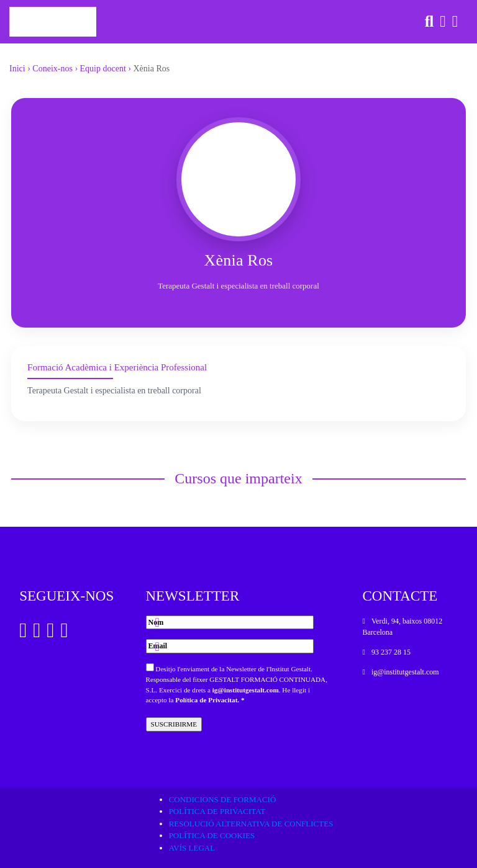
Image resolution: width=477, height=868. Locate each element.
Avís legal (192, 848)
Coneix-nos (52, 69)
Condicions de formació (223, 799)
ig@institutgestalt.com (246, 690)
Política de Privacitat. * (210, 700)
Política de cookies (212, 835)
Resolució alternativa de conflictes (251, 824)
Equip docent (103, 69)
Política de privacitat (217, 811)
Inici (17, 69)
